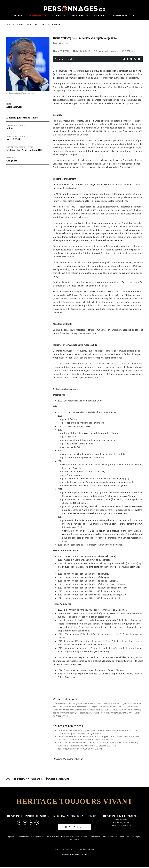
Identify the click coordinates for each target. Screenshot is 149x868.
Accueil (11, 25)
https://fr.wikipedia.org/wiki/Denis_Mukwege (80, 734)
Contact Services (80, 855)
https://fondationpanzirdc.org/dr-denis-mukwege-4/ (88, 740)
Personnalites (28, 25)
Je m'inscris (74, 828)
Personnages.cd (69, 850)
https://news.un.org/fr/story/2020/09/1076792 (80, 749)
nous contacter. (60, 716)
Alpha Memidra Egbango (70, 760)
